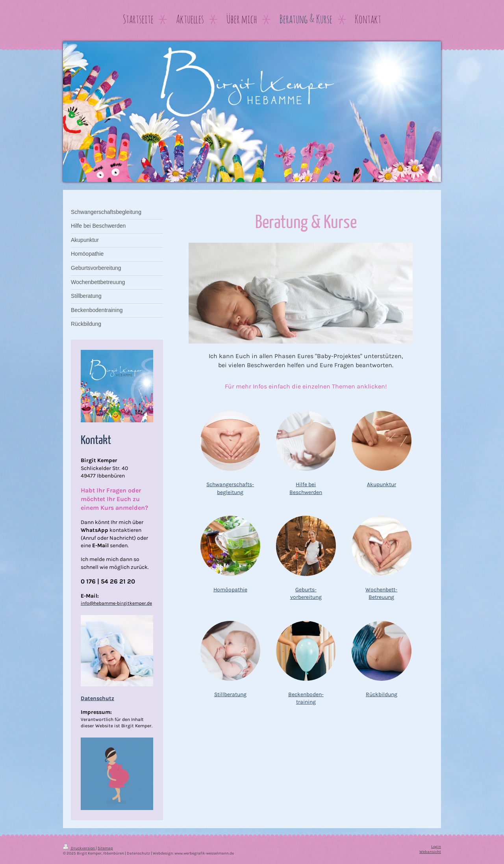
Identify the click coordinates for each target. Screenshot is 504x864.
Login (436, 846)
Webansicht (430, 852)
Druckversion (79, 848)
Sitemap (105, 848)
